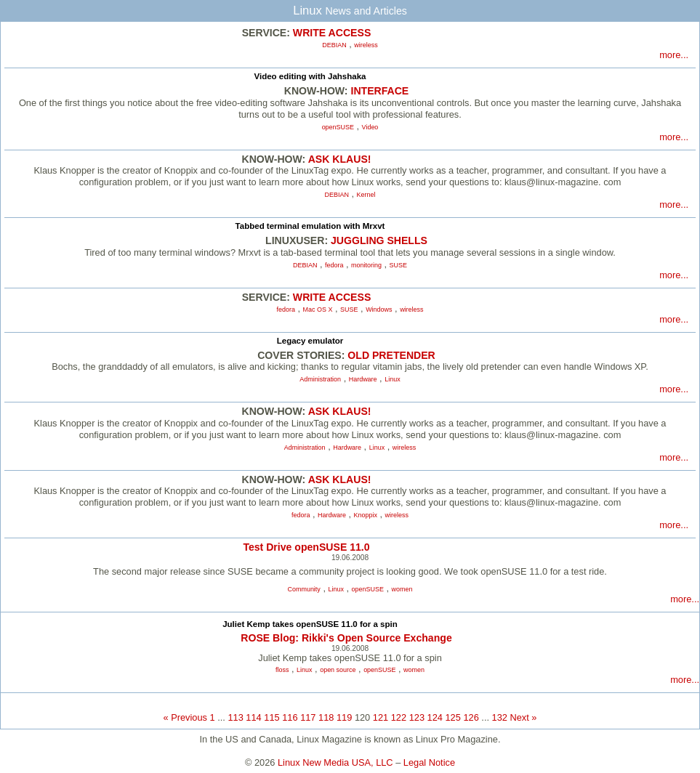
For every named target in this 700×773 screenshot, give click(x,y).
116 (290, 717)
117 (308, 717)
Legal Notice (429, 762)
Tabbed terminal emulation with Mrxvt (310, 226)
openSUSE (338, 127)
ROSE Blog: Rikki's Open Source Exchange (346, 638)
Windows (379, 309)
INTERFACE (379, 91)
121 (381, 717)
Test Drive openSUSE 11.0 (306, 547)
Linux (392, 379)
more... (674, 55)
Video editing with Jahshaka (310, 76)
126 (471, 717)
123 (417, 717)
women (402, 589)
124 (435, 717)
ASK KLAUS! (340, 159)
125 (453, 717)
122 (399, 717)
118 (326, 717)
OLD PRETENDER (391, 355)
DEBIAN (334, 45)
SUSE (398, 265)
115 (271, 717)
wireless (366, 45)
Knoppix (366, 515)
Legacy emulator (310, 341)
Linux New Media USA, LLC (335, 762)
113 (235, 717)
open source (338, 670)
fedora (334, 265)
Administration (320, 379)
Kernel (366, 195)
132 (500, 717)
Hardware (363, 379)
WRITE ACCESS (332, 33)
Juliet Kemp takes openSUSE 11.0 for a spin (310, 624)
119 (344, 717)
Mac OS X (318, 309)
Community (304, 589)
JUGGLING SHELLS (379, 240)
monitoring (366, 265)
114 (253, 717)
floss (282, 670)
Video (370, 127)
